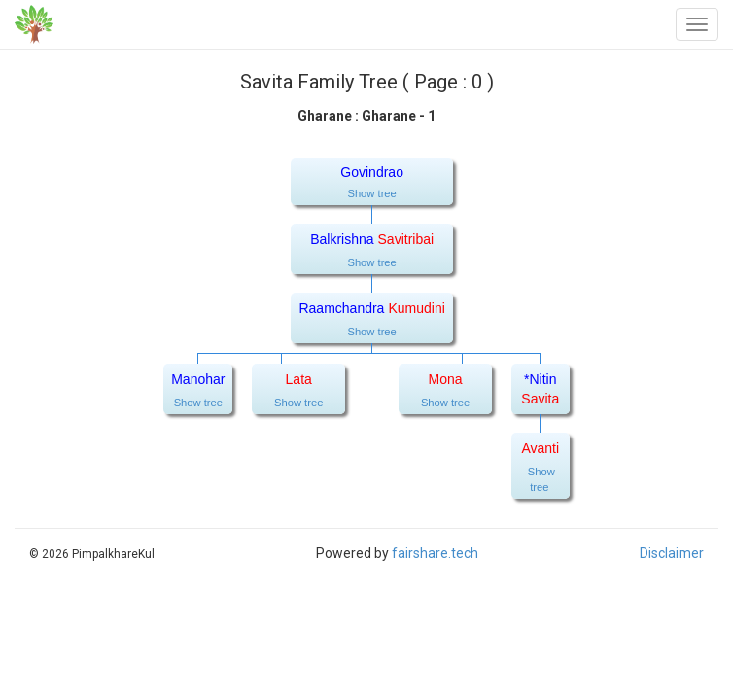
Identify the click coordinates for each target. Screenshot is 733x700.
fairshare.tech (435, 553)
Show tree (371, 193)
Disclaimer (672, 553)
